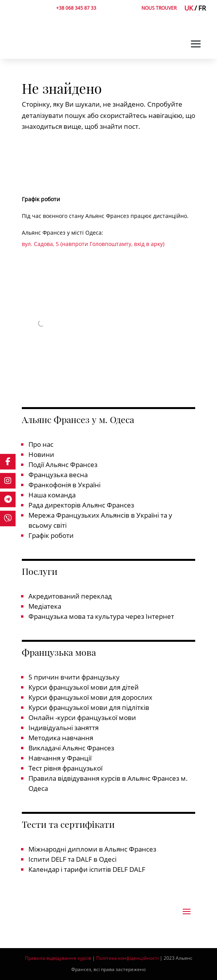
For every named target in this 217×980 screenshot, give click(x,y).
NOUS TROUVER (159, 8)
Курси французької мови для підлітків (89, 707)
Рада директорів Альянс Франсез (81, 505)
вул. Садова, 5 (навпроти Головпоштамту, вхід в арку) (93, 244)
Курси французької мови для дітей (84, 687)
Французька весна (58, 475)
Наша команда (52, 495)
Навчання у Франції (60, 758)
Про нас (41, 444)
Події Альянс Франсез (63, 465)
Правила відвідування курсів (58, 958)
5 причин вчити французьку (74, 677)
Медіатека (45, 606)
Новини (41, 454)
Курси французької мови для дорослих (90, 697)
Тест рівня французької (65, 768)
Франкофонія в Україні (64, 485)
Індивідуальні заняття (64, 728)
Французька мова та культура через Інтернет (101, 616)
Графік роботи (51, 535)
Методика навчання (61, 738)
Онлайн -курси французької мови (82, 717)
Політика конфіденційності (127, 958)
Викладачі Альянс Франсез (71, 748)
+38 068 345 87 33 (76, 8)
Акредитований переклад (70, 596)
